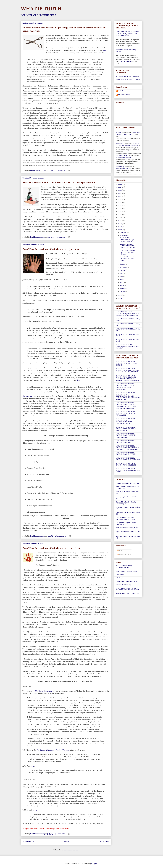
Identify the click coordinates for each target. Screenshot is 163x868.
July (121, 273)
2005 (120, 298)
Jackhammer (120, 575)
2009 (120, 224)
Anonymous (120, 144)
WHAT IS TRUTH (41, 9)
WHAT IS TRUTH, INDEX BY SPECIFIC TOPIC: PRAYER (125, 442)
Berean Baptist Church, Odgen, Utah (128, 483)
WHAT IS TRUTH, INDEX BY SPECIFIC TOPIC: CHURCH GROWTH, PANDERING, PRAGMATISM (125, 387)
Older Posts (104, 842)
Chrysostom (27, 396)
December (123, 232)
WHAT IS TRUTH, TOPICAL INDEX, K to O (128, 330)
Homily (79, 380)
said (32, 766)
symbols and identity (123, 157)
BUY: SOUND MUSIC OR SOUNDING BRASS (124, 567)
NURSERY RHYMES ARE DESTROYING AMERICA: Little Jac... (128, 246)
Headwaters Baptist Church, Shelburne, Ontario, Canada (125, 518)
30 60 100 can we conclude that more (127, 145)
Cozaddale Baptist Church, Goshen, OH (128, 508)
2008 (120, 227)
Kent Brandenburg (124, 95)
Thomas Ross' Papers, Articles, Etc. (128, 593)
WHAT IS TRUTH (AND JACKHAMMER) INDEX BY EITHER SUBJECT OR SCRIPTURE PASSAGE (128, 314)
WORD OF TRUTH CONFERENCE (127, 76)
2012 (120, 215)
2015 (120, 205)
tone (104, 50)
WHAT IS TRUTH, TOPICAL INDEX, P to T (128, 335)
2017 (120, 199)
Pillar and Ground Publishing (126, 50)
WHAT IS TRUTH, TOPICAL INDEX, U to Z (128, 340)
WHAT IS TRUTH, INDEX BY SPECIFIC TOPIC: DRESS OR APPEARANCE (125, 413)
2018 (120, 196)
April (122, 282)
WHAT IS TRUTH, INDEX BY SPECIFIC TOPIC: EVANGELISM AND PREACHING (127, 429)
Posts (120, 551)
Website (119, 52)
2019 (120, 193)
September (124, 267)
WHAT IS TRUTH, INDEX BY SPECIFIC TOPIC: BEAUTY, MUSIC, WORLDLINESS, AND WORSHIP (128, 370)
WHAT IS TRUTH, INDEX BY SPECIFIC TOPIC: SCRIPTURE (126, 464)
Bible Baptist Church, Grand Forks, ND (128, 493)
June (122, 276)
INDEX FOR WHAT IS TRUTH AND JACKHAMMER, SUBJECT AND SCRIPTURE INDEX (128, 34)
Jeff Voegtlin (120, 578)
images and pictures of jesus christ (128, 133)
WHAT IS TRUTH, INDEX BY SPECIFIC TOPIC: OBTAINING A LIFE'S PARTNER (127, 436)
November (124, 236)
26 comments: (60, 536)
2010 (120, 221)
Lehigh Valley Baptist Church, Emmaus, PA (126, 524)
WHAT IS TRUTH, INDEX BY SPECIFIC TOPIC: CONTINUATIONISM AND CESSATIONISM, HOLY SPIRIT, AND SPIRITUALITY (128, 396)
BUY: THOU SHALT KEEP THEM (127, 571)
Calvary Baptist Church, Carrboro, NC (127, 498)
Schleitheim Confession (43, 691)
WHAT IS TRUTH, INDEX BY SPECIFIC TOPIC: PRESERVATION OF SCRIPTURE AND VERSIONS (127, 448)
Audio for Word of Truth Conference (128, 80)
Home (66, 842)
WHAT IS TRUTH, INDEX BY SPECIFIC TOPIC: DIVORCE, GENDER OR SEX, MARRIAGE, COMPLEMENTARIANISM (126, 406)
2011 (120, 218)
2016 (120, 202)
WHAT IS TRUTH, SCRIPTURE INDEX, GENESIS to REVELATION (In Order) (127, 346)
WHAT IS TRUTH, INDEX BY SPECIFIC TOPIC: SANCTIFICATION (128, 459)
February (123, 289)
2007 (120, 230)
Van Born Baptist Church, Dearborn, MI (128, 537)
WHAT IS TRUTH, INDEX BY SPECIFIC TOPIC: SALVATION (126, 454)
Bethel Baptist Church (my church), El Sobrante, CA (128, 488)
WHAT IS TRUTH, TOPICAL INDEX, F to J (128, 325)
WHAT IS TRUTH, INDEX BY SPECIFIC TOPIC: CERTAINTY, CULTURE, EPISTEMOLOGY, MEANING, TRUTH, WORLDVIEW (128, 378)
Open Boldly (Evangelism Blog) (127, 581)
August (123, 270)
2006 (120, 295)
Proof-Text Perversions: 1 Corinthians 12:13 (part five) (51, 548)
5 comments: (61, 237)
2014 (120, 209)
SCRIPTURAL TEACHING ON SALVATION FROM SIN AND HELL (128, 589)
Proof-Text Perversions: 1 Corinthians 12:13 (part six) (51, 249)
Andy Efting (120, 167)
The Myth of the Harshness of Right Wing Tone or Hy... (127, 240)
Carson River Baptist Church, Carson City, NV (126, 503)
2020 (120, 190)
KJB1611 (120, 91)
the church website (124, 62)
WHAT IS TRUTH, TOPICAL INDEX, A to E (128, 320)
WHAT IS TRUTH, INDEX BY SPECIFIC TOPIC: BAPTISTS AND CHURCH (127, 363)
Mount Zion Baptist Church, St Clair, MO (128, 532)
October (123, 264)
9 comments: (61, 170)
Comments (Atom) (71, 850)
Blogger (94, 864)
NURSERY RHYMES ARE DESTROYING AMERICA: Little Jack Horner (59, 183)
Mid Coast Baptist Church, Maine (127, 528)
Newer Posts (28, 842)
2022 (120, 184)
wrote (35, 810)
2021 (120, 187)
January (123, 292)
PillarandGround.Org (123, 585)
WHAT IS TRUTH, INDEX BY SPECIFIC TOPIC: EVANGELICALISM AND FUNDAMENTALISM (125, 421)
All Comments (123, 554)
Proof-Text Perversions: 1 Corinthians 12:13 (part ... (127, 252)
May (122, 279)
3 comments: (60, 834)
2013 (120, 212)
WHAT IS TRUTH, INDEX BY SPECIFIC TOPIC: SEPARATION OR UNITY (128, 470)
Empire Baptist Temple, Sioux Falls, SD (128, 513)
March (122, 286)
